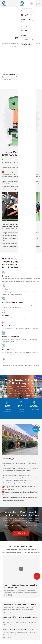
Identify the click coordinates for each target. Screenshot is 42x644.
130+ (21, 406)
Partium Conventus (10, 326)
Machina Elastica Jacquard (13, 74)
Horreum (5, 315)
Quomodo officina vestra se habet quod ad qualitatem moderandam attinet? (20, 617)
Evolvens (5, 276)
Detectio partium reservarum (14, 302)
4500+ (34, 406)
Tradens (5, 363)
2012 (8, 406)
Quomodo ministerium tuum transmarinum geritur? (21, 605)
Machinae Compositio (11, 337)
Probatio (5, 350)
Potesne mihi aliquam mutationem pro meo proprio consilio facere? (21, 630)
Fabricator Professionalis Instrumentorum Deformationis (21, 13)
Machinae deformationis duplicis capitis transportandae (20, 586)
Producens (6, 289)
